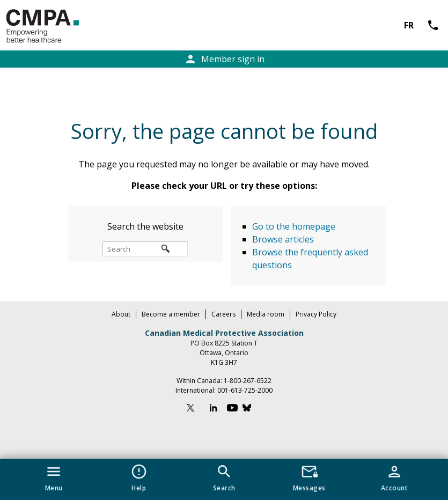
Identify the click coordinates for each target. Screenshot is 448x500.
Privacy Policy (316, 314)
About (121, 314)
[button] (54, 476)
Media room (266, 314)
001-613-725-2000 (245, 390)
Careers (223, 314)
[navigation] (224, 479)
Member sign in (224, 59)
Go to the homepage (294, 226)
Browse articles (283, 239)
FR (409, 25)
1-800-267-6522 (248, 381)
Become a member (171, 314)
